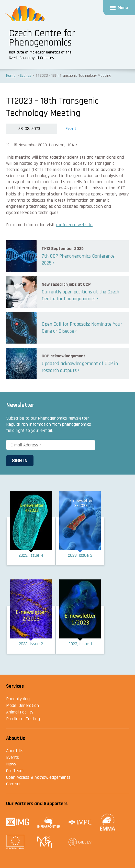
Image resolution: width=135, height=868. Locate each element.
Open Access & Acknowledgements (38, 777)
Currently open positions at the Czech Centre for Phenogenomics (80, 295)
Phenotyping (18, 699)
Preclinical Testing (23, 719)
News (11, 764)
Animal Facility (20, 712)
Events (13, 757)
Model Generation (22, 705)
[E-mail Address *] (51, 445)
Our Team (15, 771)
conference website (74, 225)
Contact (13, 784)
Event (71, 129)
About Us (15, 751)
